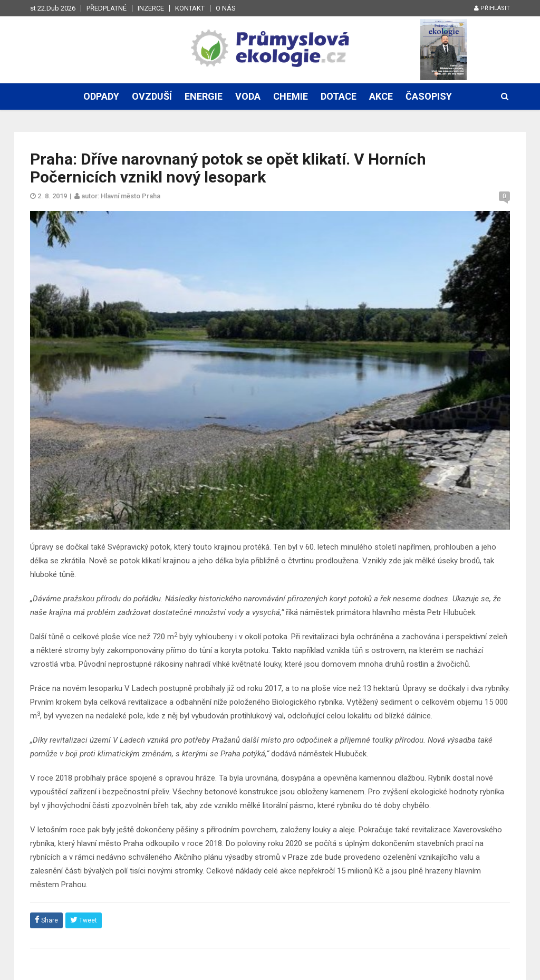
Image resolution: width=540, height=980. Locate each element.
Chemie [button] (291, 96)
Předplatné (107, 8)
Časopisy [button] (429, 96)
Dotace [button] (339, 96)
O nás (226, 8)
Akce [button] (381, 96)
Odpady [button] (101, 96)
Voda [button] (248, 96)
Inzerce (151, 8)
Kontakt (190, 8)
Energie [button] (204, 96)
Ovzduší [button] (152, 96)
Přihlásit (492, 8)
